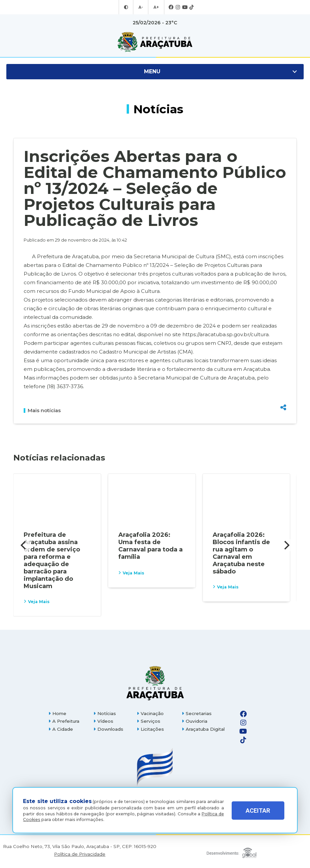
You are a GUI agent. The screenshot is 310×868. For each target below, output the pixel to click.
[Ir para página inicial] (155, 42)
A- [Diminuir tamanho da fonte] (141, 7)
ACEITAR (258, 812)
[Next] (286, 545)
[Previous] (24, 545)
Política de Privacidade (80, 854)
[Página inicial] (155, 683)
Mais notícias (42, 411)
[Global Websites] (231, 851)
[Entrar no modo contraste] (127, 7)
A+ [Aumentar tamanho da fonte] (156, 7)
